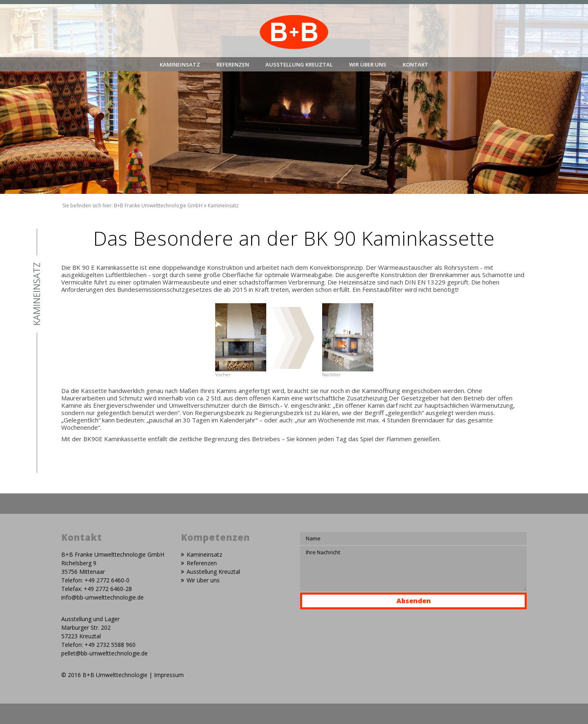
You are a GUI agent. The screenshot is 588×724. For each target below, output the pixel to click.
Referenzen (233, 64)
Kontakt (415, 64)
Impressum (169, 675)
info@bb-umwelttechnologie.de (102, 597)
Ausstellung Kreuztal (299, 64)
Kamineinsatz (180, 64)
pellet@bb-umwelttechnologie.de (105, 653)
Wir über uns (368, 64)
